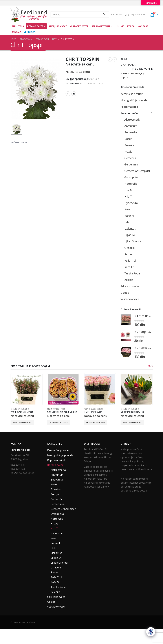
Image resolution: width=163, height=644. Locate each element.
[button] (149, 366)
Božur (128, 139)
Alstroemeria (132, 120)
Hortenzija (131, 184)
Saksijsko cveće (58, 26)
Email (74, 94)
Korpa (131, 26)
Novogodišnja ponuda (134, 100)
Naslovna (18, 26)
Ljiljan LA (130, 235)
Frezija (128, 152)
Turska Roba (132, 273)
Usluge (120, 26)
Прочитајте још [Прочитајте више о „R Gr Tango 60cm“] (97, 422)
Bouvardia (130, 132)
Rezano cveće (35, 26)
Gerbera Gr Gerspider (137, 171)
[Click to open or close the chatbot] (151, 632)
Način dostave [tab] (19, 142)
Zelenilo (129, 280)
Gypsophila (131, 177)
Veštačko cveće (79, 26)
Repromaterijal (101, 26)
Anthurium (131, 126)
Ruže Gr (129, 267)
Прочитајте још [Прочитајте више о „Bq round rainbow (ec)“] (133, 422)
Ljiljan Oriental (133, 241)
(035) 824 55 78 (137, 15)
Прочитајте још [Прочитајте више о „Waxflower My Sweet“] (23, 422)
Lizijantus (130, 229)
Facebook (68, 94)
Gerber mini (131, 164)
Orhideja (129, 248)
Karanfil (129, 216)
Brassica (129, 145)
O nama (17, 32)
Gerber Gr (130, 158)
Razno (128, 254)
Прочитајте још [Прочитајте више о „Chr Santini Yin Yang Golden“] (60, 422)
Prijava (30, 32)
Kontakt (117, 15)
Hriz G (128, 190)
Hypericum (131, 203)
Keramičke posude (132, 94)
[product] (126, 320)
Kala (127, 209)
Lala (127, 222)
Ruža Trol (130, 261)
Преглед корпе (142, 69)
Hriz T (83, 84)
